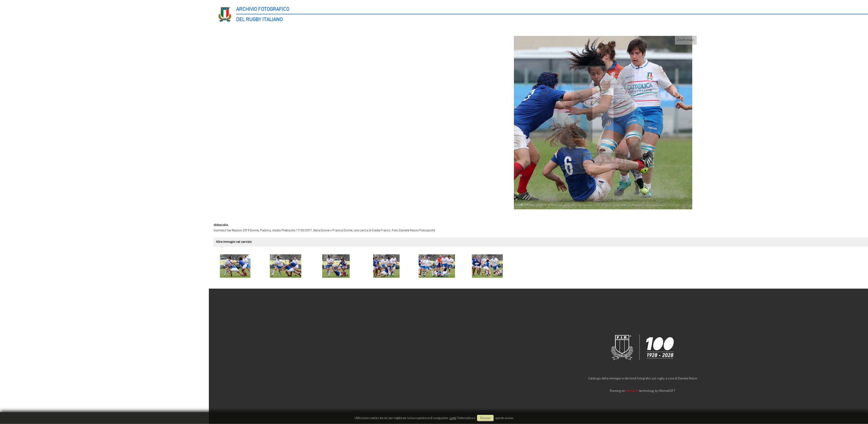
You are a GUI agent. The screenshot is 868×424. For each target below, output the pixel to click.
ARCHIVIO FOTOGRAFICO (263, 10)
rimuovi (485, 418)
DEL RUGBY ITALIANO (259, 20)
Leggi (453, 418)
